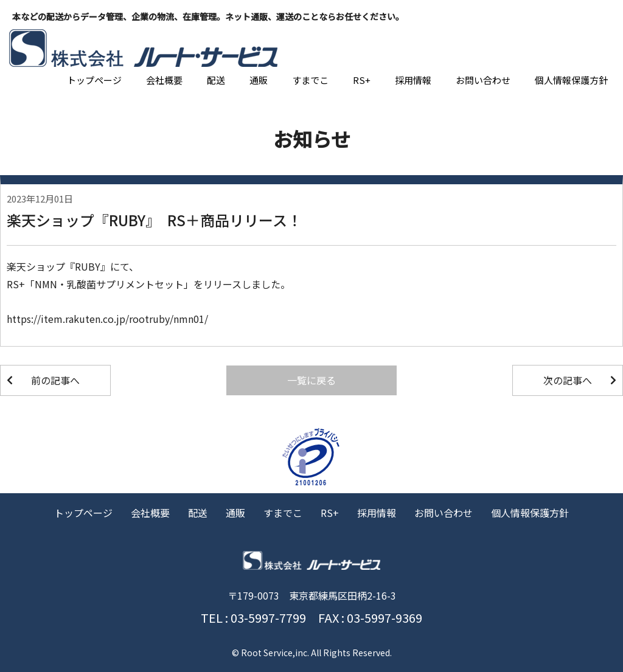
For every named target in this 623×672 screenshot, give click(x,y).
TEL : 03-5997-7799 (253, 618)
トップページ (94, 80)
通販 (259, 80)
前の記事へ (55, 380)
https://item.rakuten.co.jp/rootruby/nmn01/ (107, 319)
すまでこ (310, 80)
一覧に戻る (311, 380)
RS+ (362, 80)
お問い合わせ (483, 80)
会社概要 (164, 80)
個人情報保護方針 (571, 80)
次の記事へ (568, 380)
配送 (216, 80)
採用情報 (413, 80)
